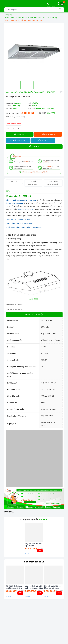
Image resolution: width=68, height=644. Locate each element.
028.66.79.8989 (52, 6)
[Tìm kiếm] (60, 10)
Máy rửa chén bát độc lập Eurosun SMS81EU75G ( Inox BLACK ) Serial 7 (33, 545)
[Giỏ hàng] (62, 4)
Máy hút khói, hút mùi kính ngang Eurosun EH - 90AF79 (53, 587)
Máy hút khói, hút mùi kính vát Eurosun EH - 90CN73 (33, 587)
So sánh (28, 554)
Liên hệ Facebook (18, 140)
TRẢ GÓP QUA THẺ (48, 134)
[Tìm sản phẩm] (31, 10)
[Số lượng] (13, 128)
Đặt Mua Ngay (19, 134)
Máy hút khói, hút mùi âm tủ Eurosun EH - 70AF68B (14, 587)
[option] (34, 51)
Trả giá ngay (34, 147)
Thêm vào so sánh (13, 124)
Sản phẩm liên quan (34, 562)
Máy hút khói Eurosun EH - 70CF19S (21, 200)
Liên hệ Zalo (43, 140)
